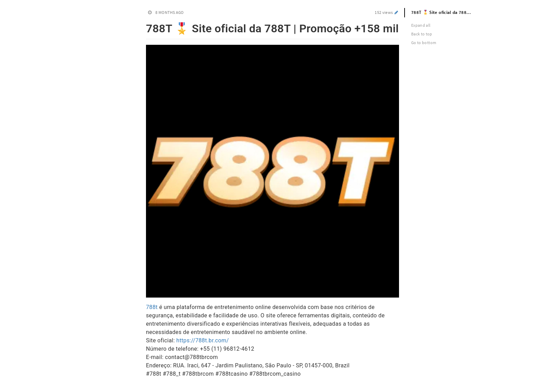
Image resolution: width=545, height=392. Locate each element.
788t (152, 307)
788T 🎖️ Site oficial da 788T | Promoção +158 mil (445, 12)
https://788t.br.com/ (202, 340)
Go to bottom (424, 43)
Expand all (421, 25)
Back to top (422, 34)
